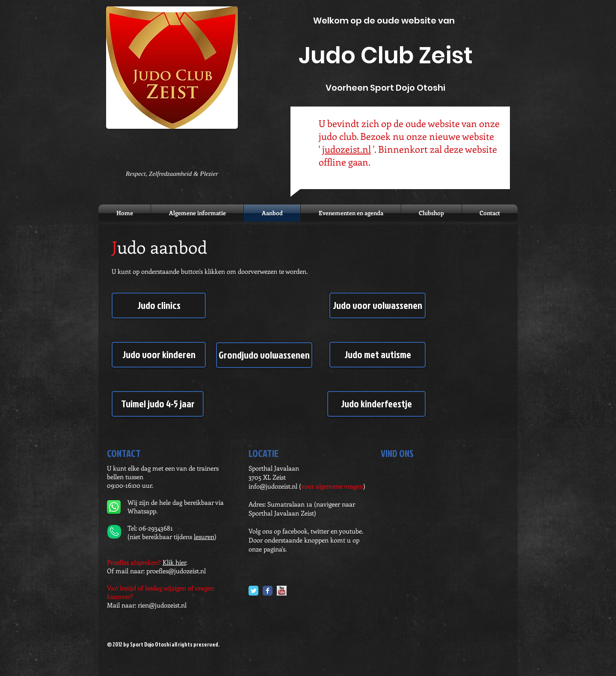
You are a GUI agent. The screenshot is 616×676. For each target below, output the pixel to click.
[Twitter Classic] (253, 591)
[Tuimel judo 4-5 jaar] (158, 404)
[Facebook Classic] (268, 591)
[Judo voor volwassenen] (378, 305)
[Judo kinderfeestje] (376, 404)
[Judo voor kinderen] (159, 355)
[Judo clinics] (159, 305)
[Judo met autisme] (378, 355)
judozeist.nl (346, 149)
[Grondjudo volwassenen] (264, 355)
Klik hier (174, 562)
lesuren (204, 537)
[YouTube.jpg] (282, 591)
